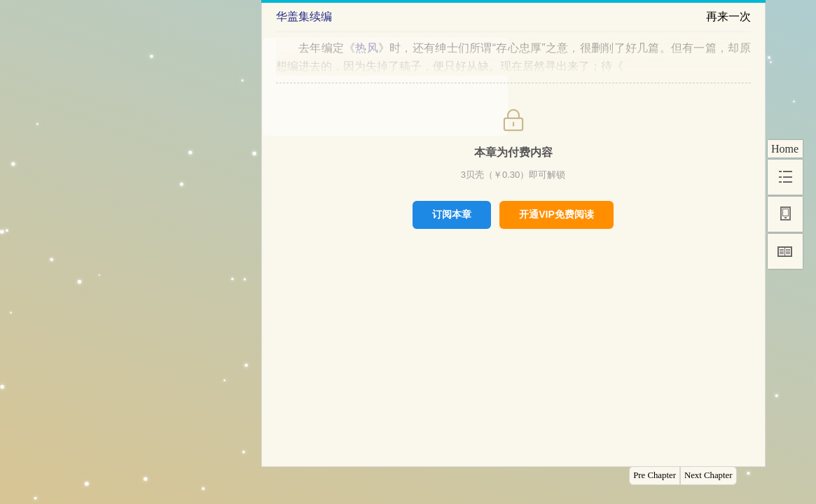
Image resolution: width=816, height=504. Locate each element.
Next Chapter (708, 475)
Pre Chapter (655, 475)
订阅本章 (452, 214)
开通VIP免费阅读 (556, 214)
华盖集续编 (304, 16)
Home (785, 149)
